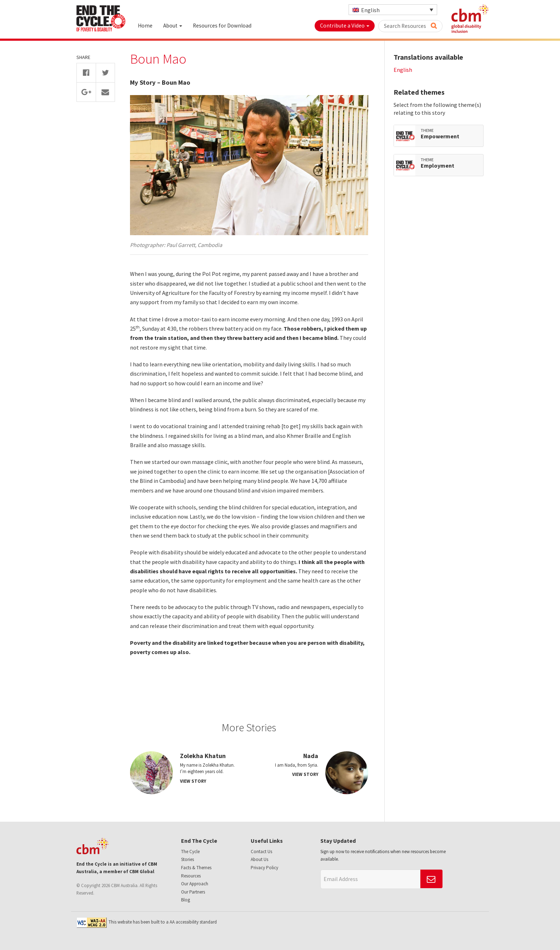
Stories (187, 859)
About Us (259, 859)
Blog (186, 900)
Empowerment (440, 137)
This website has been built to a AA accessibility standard (147, 922)
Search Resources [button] (410, 26)
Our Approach (195, 884)
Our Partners (193, 892)
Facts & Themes (196, 868)
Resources (191, 876)
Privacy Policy (264, 868)
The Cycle (190, 852)
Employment (437, 166)
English (403, 70)
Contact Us (261, 852)
